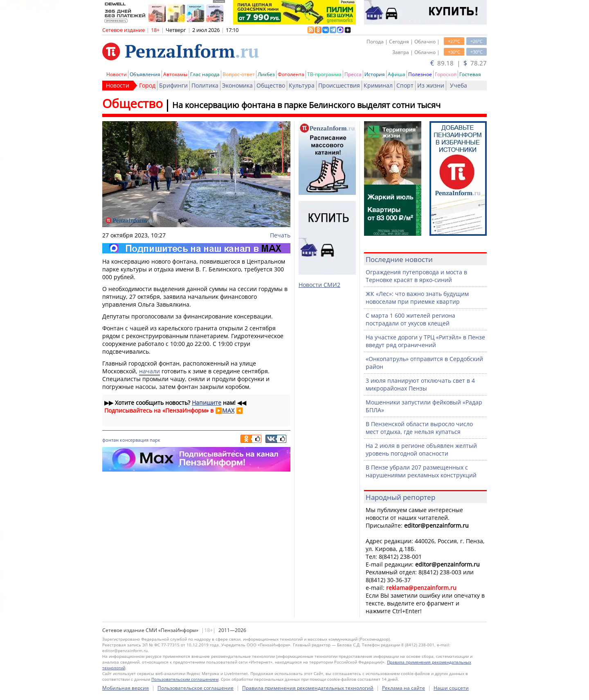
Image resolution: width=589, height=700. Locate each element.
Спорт (405, 85)
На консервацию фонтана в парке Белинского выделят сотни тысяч (306, 105)
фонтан (110, 440)
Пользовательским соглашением (185, 679)
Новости (117, 74)
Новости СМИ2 (319, 285)
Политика (205, 85)
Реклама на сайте (404, 688)
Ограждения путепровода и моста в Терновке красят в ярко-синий (416, 276)
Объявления (145, 74)
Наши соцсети (451, 688)
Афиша (397, 74)
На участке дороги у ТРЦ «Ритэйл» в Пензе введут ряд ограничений (425, 341)
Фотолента (291, 74)
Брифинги (173, 85)
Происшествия (339, 85)
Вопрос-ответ (239, 74)
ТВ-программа (324, 74)
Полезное (420, 74)
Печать (280, 235)
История (375, 74)
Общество (271, 85)
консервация (134, 440)
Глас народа (205, 74)
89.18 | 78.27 (459, 63)
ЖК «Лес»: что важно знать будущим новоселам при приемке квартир (417, 298)
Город (147, 85)
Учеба (459, 85)
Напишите (207, 403)
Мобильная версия (126, 688)
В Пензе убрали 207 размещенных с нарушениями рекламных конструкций (421, 471)
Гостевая (470, 74)
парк (155, 440)
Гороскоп (446, 74)
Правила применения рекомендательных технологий (308, 688)
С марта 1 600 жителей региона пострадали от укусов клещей (410, 319)
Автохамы (175, 74)
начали (149, 371)
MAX (228, 410)
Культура (302, 85)
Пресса (353, 74)
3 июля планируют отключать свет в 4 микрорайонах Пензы (420, 384)
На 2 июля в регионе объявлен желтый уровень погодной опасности (421, 449)
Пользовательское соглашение (196, 688)
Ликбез (266, 74)
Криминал (378, 85)
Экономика (237, 85)
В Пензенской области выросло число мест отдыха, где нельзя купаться (419, 428)
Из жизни (431, 85)
